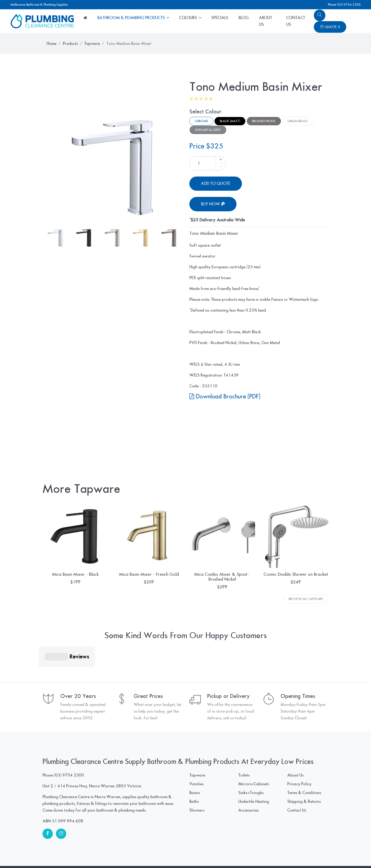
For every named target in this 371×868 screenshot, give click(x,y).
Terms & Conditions (304, 767)
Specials (220, 18)
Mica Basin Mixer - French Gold (149, 574)
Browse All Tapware (306, 599)
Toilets (244, 749)
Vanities (196, 758)
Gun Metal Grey (208, 130)
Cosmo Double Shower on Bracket (296, 574)
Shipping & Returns (304, 776)
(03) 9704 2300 (69, 749)
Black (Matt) (230, 121)
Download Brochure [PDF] (225, 397)
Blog (244, 18)
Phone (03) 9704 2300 (344, 5)
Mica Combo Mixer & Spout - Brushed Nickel (222, 577)
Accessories (248, 784)
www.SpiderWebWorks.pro (304, 854)
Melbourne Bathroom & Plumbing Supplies (39, 5)
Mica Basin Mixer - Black (75, 574)
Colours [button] (189, 18)
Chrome (201, 121)
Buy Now (213, 204)
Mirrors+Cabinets (254, 758)
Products (70, 44)
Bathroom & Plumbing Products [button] (132, 18)
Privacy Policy (299, 758)
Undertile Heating (254, 776)
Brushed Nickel (264, 121)
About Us (265, 21)
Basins (195, 767)
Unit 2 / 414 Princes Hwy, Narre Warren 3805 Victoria (92, 760)
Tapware (92, 44)
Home (52, 44)
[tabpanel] (112, 149)
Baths (194, 776)
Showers (197, 784)
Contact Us (296, 21)
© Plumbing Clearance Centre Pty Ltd (75, 854)
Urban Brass (298, 121)
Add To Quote (216, 183)
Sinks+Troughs (251, 767)
